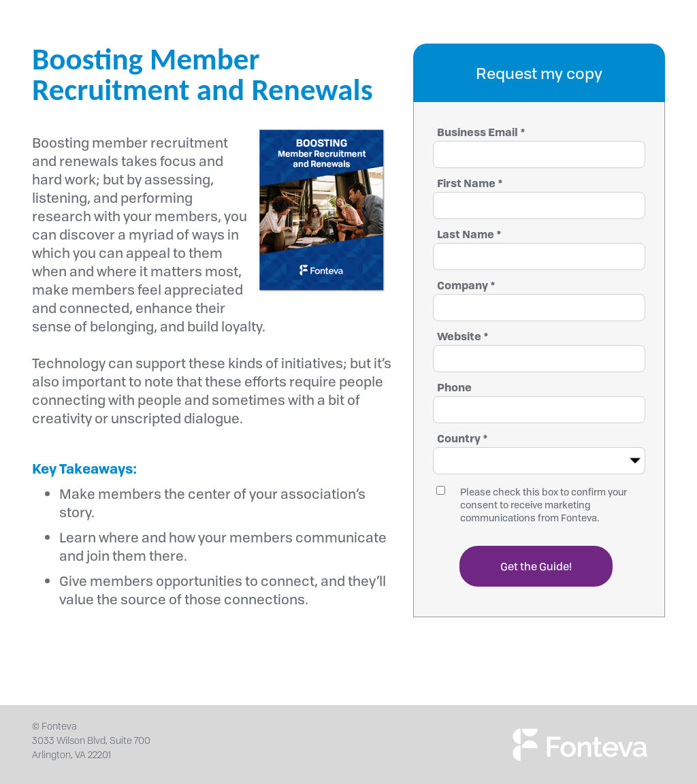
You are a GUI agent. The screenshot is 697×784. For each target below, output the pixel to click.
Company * (466, 285)
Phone (454, 387)
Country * (463, 438)
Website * (463, 336)
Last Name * (469, 234)
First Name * (470, 183)
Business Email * (481, 132)
